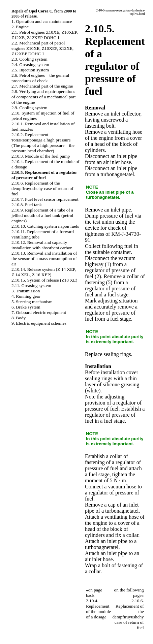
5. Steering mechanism (32, 302)
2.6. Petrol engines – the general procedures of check (40, 78)
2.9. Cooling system (29, 108)
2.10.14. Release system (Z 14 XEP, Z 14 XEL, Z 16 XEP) (44, 272)
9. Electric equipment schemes (39, 323)
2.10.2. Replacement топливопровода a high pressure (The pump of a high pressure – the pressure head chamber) (43, 143)
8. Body (19, 318)
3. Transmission (26, 291)
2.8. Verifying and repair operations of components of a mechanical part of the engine (44, 97)
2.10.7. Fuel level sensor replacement (45, 199)
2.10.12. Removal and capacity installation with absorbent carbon (42, 245)
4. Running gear (26, 296)
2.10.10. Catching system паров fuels (45, 226)
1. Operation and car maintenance (42, 21)
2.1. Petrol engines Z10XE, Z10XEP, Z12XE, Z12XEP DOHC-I (45, 35)
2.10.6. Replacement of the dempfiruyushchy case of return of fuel (42, 188)
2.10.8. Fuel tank (27, 205)
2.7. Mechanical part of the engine (42, 86)
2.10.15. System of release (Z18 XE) (44, 280)
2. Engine (20, 27)
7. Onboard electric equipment (39, 312)
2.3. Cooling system (29, 59)
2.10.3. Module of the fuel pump (41, 156)
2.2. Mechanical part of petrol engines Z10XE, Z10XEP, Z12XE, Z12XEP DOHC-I (42, 48)
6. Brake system (26, 307)
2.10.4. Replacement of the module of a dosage (98, 609)
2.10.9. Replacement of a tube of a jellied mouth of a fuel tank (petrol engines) (42, 215)
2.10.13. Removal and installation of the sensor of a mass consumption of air (44, 259)
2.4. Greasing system (30, 65)
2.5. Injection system (30, 70)
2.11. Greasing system (31, 285)
